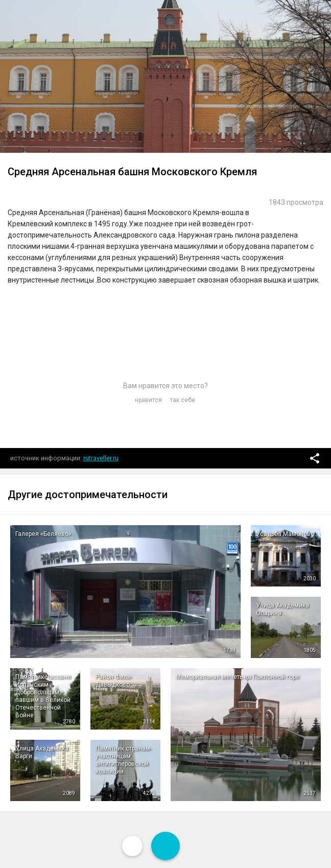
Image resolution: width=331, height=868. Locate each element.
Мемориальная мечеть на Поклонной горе (238, 677)
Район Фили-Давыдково (114, 681)
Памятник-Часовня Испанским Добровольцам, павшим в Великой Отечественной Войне (43, 696)
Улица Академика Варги (42, 752)
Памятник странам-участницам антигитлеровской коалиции (124, 760)
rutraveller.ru (101, 458)
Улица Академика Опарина (282, 609)
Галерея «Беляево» (43, 534)
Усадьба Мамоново (285, 534)
